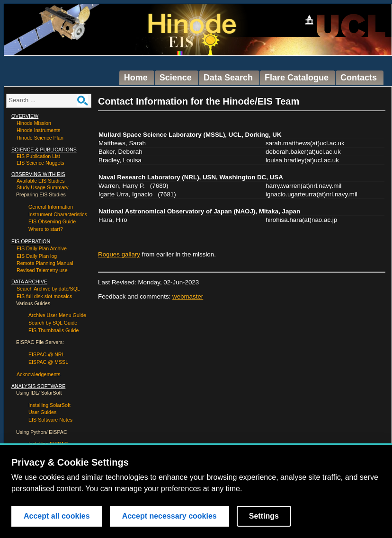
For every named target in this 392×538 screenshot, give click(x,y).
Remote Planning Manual (45, 263)
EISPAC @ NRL (46, 354)
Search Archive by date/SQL (48, 289)
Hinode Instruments (38, 130)
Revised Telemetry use (42, 270)
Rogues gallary (119, 254)
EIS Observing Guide (52, 221)
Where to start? (46, 229)
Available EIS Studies (41, 181)
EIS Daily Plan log (37, 256)
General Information (51, 207)
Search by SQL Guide (53, 323)
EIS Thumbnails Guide (53, 330)
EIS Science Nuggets (40, 163)
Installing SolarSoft (49, 405)
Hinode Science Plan (40, 138)
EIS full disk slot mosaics (44, 296)
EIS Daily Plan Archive (42, 248)
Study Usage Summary (43, 187)
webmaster (188, 296)
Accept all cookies (57, 516)
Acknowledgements (38, 374)
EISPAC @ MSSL (48, 362)
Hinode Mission (34, 123)
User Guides (42, 412)
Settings (264, 516)
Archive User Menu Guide (57, 315)
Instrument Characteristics (58, 214)
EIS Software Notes (50, 420)
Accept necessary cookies (169, 516)
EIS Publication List (38, 156)
